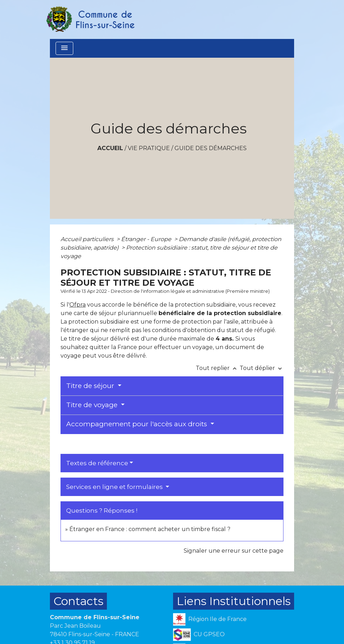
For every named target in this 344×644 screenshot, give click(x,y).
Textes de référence (97, 463)
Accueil (110, 148)
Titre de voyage (93, 405)
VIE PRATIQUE (149, 148)
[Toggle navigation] (64, 48)
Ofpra (78, 305)
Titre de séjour (91, 386)
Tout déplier (262, 368)
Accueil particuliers (88, 239)
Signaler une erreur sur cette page (234, 551)
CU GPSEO (199, 635)
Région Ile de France (210, 619)
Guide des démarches (211, 148)
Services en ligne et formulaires (115, 487)
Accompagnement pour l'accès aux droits (137, 424)
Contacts (78, 601)
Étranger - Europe (147, 239)
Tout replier (218, 368)
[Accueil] (90, 19)
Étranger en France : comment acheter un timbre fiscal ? (150, 529)
